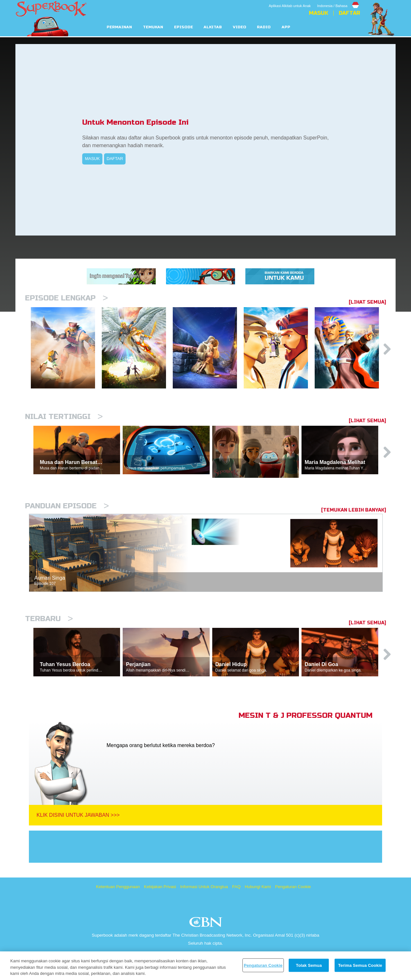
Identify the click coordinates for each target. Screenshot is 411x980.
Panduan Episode (67, 506)
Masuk (319, 13)
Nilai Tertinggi (64, 417)
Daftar (349, 13)
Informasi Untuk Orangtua (204, 887)
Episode (184, 27)
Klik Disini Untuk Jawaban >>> (78, 815)
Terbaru (49, 619)
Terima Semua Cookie (360, 965)
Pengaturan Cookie (293, 887)
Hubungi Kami (258, 887)
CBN (207, 924)
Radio (264, 27)
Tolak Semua (309, 965)
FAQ (236, 887)
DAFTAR (115, 159)
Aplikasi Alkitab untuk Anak (290, 6)
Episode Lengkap (66, 298)
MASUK (92, 159)
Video (240, 27)
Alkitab (213, 27)
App (286, 27)
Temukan (153, 27)
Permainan (119, 27)
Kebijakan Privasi (160, 887)
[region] (205, 966)
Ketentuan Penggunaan (118, 887)
